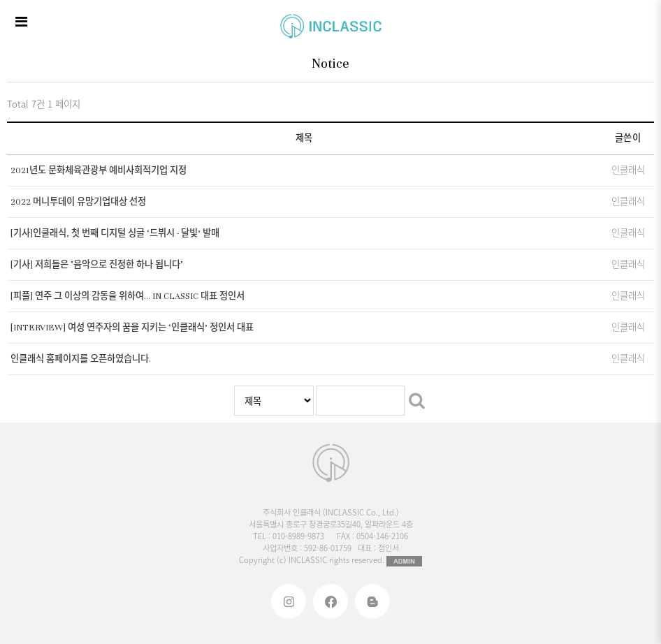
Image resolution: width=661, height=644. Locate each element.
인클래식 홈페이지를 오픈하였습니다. (81, 359)
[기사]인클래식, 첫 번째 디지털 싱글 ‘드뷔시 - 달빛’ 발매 (115, 233)
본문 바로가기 (0, 0)
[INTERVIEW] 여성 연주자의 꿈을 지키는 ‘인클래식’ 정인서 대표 (132, 328)
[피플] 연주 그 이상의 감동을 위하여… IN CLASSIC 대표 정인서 (128, 296)
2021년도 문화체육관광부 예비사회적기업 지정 (99, 170)
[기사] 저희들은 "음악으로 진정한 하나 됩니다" (97, 265)
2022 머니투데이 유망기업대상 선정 (78, 202)
